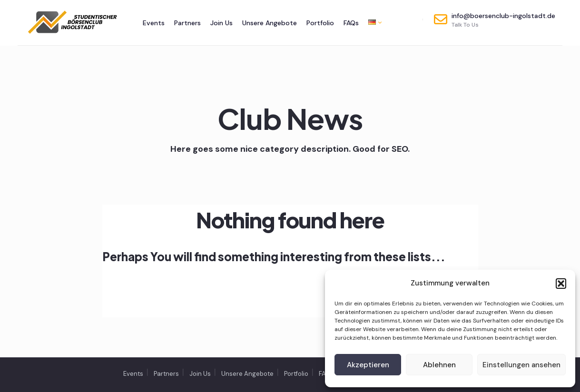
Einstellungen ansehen (521, 365)
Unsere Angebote (270, 23)
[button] (561, 284)
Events (154, 23)
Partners (187, 23)
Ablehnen (439, 365)
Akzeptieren (368, 365)
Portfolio (320, 23)
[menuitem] (373, 22)
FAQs (351, 23)
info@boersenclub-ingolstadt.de (495, 20)
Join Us (221, 23)
